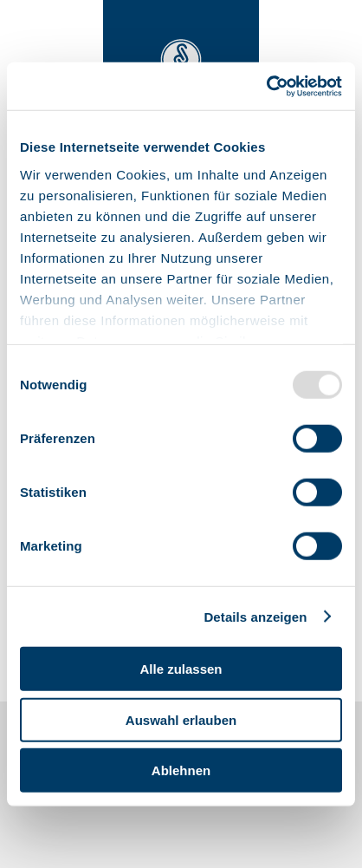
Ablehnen (181, 770)
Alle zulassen (181, 669)
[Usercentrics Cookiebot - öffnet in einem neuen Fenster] (266, 86)
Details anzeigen (255, 616)
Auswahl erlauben (181, 719)
